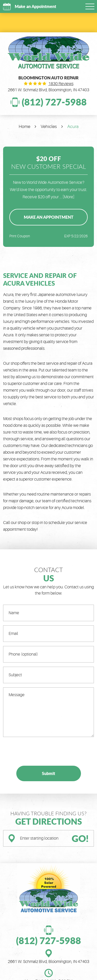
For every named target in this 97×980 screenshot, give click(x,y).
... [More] (67, 197)
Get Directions (49, 821)
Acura (73, 127)
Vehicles (49, 127)
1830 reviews (61, 84)
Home (24, 127)
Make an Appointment (35, 6)
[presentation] (42, 751)
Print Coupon (20, 236)
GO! (80, 838)
